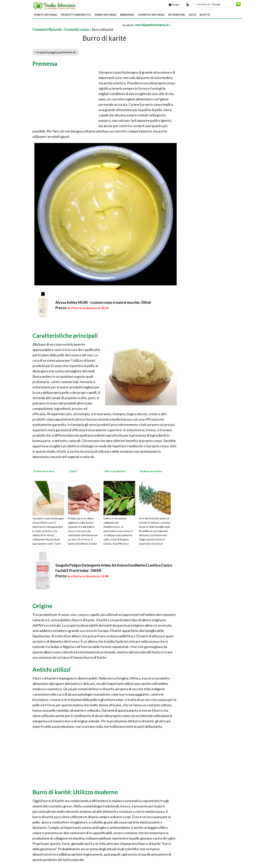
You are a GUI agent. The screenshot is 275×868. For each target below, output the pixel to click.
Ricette (205, 15)
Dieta (192, 15)
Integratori (177, 15)
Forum (174, 5)
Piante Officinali (46, 15)
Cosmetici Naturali (151, 15)
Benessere (127, 15)
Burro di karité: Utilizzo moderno (75, 792)
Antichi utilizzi (52, 669)
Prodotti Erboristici (76, 15)
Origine (42, 606)
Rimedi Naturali (106, 15)
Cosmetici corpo (77, 29)
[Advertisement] (77, 25)
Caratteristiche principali (65, 335)
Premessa (45, 63)
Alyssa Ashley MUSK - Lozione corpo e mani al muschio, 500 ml (103, 302)
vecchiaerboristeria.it (152, 25)
